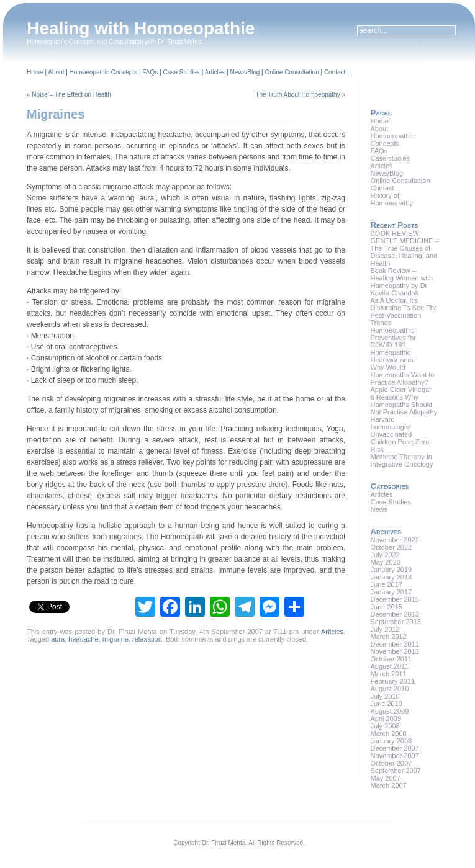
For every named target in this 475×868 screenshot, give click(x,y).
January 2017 (391, 592)
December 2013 (395, 614)
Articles (215, 72)
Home (35, 72)
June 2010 (387, 704)
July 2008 (385, 726)
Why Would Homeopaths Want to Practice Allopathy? (403, 375)
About (56, 72)
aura (58, 639)
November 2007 (395, 756)
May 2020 (386, 562)
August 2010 (390, 689)
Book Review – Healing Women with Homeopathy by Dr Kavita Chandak (402, 282)
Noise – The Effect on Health (71, 95)
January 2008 (391, 741)
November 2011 (395, 651)
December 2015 (395, 599)
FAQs (150, 72)
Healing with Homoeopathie (141, 28)
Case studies (391, 158)
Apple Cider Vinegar (401, 390)
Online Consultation (292, 72)
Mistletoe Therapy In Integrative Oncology (402, 460)
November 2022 (395, 540)
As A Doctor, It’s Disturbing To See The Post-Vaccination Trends (404, 311)
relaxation (147, 639)
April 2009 (386, 718)
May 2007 (386, 778)
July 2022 (385, 555)
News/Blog (245, 72)
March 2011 (389, 674)
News (379, 509)
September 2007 (396, 771)
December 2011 (395, 644)
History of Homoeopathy (392, 199)
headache (83, 639)
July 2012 (385, 629)
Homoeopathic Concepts (104, 72)
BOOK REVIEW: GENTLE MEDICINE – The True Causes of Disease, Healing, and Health (405, 248)
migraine (115, 639)
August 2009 (390, 711)
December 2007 (395, 748)
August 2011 (390, 666)
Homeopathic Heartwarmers (392, 356)
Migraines (56, 114)
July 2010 (385, 696)
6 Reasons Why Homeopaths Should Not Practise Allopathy (404, 405)
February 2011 (393, 681)
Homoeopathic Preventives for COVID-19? (393, 338)
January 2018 (391, 577)
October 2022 (391, 547)
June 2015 (387, 607)
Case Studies (181, 72)
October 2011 (391, 659)
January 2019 (391, 570)
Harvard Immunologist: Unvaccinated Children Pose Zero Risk (400, 434)
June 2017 (387, 584)
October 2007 (391, 763)
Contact (335, 72)
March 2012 (389, 637)
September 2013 (396, 622)
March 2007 (389, 785)
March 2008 (389, 733)
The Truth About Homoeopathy (297, 95)
